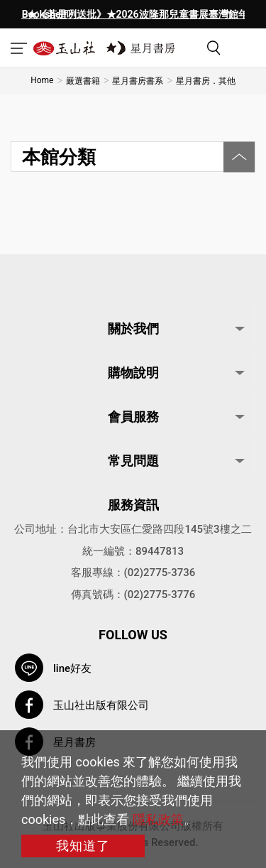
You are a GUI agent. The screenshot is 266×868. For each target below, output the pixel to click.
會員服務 (133, 417)
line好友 (72, 668)
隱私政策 (158, 819)
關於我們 (133, 329)
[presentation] (35, 14)
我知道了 (83, 846)
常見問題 (133, 461)
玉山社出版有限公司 (101, 705)
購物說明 (133, 373)
